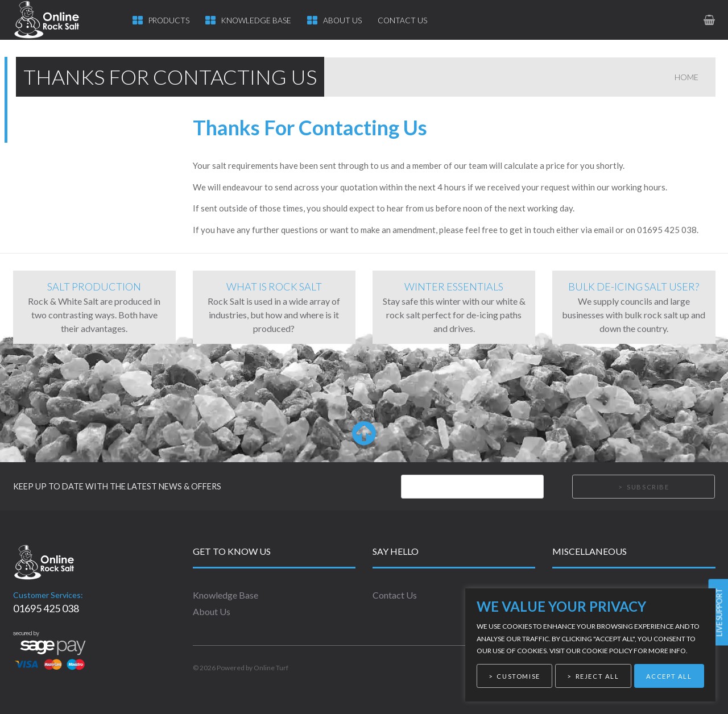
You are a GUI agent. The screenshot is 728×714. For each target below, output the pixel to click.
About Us (342, 20)
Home (686, 77)
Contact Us (402, 20)
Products (169, 20)
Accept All (669, 676)
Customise (518, 676)
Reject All (597, 676)
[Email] (472, 487)
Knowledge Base (256, 20)
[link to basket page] (710, 20)
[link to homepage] (57, 20)
